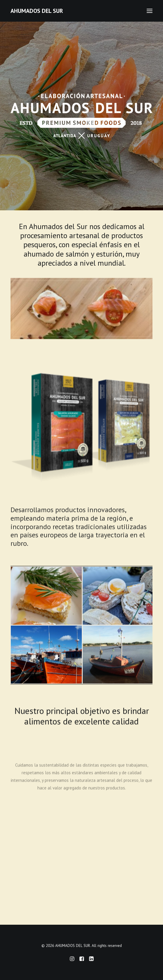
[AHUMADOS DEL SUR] (37, 11)
